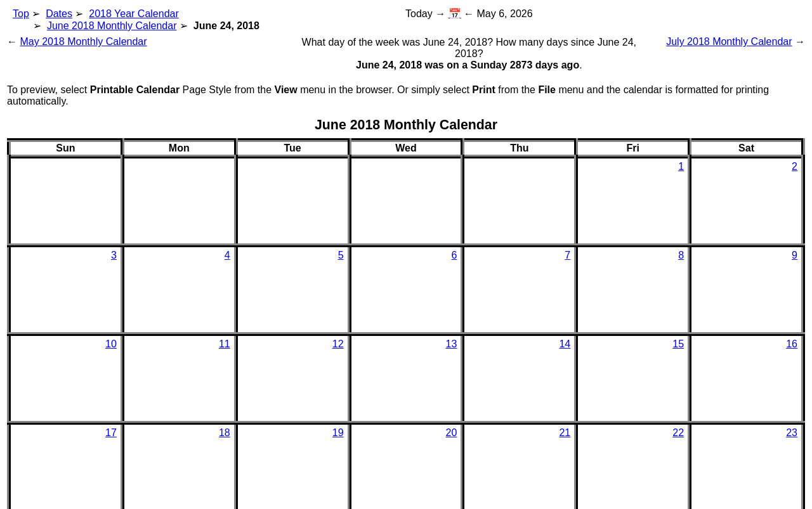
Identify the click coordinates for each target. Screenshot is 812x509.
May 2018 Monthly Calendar (83, 42)
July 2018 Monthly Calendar (729, 42)
